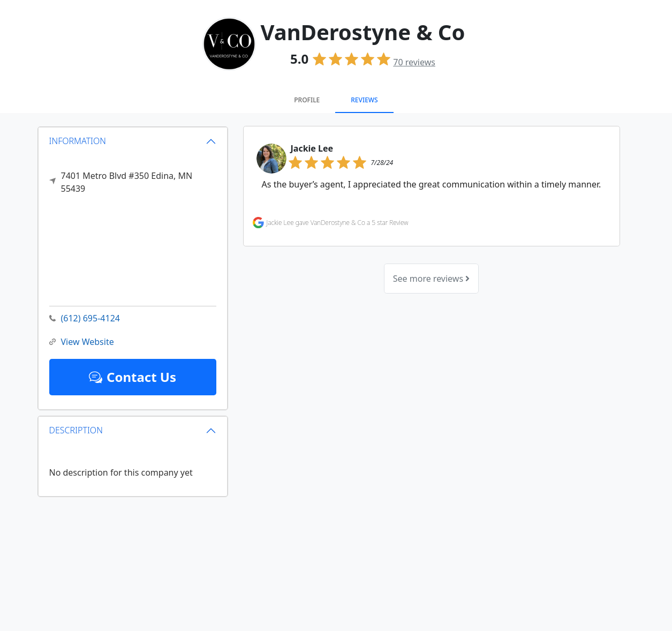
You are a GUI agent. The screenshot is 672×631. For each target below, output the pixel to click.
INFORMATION (78, 141)
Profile (307, 100)
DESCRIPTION (76, 430)
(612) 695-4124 (85, 318)
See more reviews (431, 279)
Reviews (364, 100)
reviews (414, 62)
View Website (82, 342)
